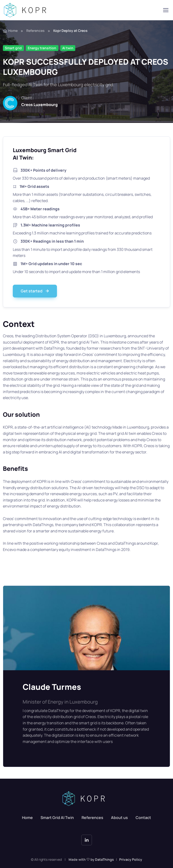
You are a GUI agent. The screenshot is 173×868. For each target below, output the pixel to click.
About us (119, 818)
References (35, 31)
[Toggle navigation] (166, 10)
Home (10, 31)
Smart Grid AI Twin (57, 818)
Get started (35, 291)
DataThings (104, 859)
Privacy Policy (131, 859)
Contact (143, 818)
